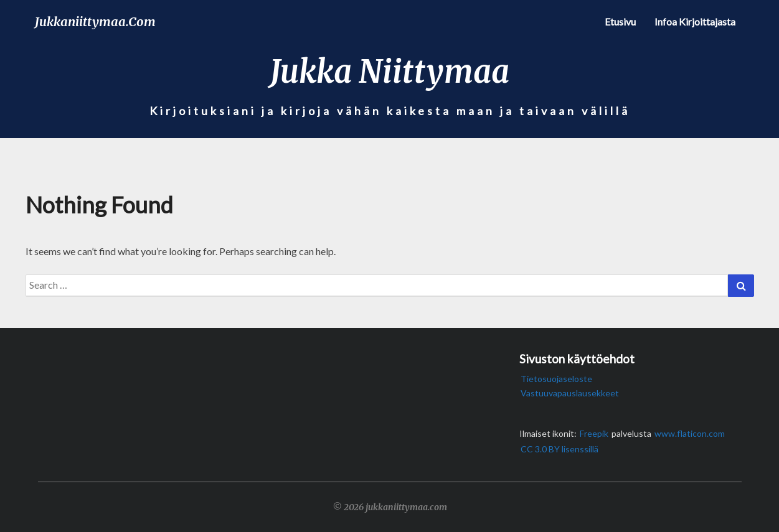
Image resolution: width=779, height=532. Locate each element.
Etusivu (620, 21)
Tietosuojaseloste (556, 379)
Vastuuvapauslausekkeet (570, 393)
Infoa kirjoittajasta (695, 21)
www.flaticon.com (690, 433)
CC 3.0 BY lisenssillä (559, 449)
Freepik (594, 433)
